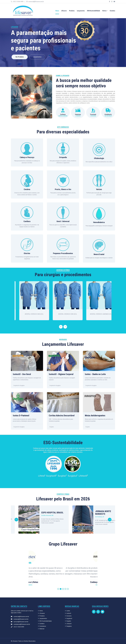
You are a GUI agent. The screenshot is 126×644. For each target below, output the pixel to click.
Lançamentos (81, 11)
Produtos (72, 11)
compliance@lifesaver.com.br (20, 624)
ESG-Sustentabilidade (94, 11)
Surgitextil (69, 618)
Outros (104, 11)
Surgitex (68, 621)
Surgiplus (68, 626)
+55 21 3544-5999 (17, 2)
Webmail (41, 629)
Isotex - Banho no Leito (95, 374)
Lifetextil (68, 624)
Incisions (68, 616)
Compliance (42, 626)
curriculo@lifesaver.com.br (20, 622)
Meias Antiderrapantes (95, 416)
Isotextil (68, 613)
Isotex (67, 611)
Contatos (112, 11)
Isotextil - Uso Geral (22, 374)
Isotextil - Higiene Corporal (61, 374)
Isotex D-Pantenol (21, 416)
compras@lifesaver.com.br (20, 619)
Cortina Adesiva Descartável (62, 416)
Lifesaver (64, 11)
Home (57, 11)
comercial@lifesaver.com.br (35, 2)
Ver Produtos (20, 57)
